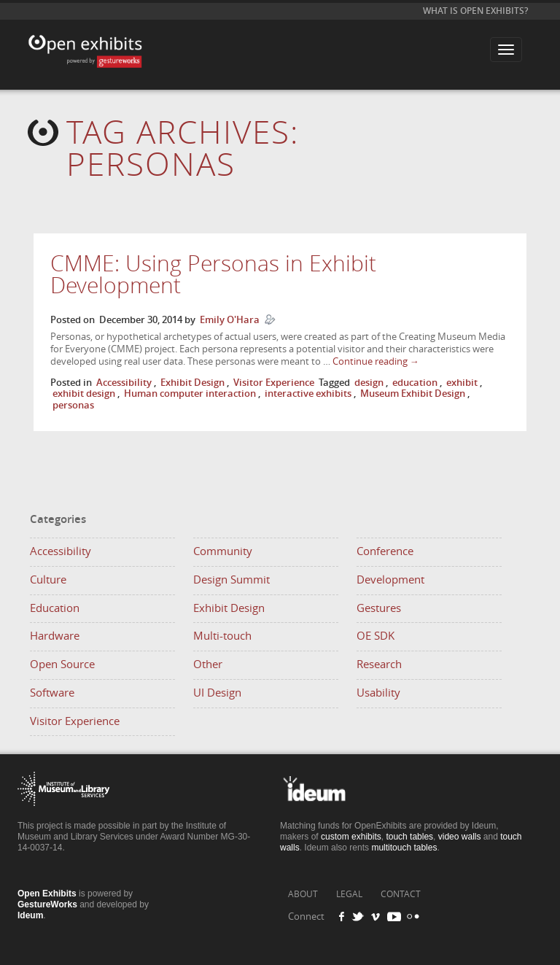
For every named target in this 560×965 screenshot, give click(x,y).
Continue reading (376, 361)
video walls (460, 837)
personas (73, 405)
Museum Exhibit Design (413, 394)
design (369, 383)
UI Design (217, 693)
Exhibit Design (192, 383)
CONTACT (401, 894)
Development (390, 580)
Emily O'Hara (230, 320)
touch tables (409, 837)
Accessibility (124, 383)
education (415, 383)
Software (52, 693)
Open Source (62, 664)
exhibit (462, 383)
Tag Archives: (183, 149)
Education (55, 608)
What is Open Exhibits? (475, 11)
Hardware (55, 636)
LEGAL (349, 894)
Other (208, 664)
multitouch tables (404, 848)
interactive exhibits (308, 394)
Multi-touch (222, 636)
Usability (378, 693)
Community (223, 551)
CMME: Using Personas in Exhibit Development (213, 275)
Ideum (30, 915)
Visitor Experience (274, 383)
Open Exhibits (83, 40)
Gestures (379, 608)
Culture (48, 580)
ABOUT (303, 894)
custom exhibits (351, 837)
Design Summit (232, 580)
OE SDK (376, 636)
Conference (385, 551)
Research (379, 664)
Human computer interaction (190, 394)
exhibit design (84, 394)
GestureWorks (47, 904)
